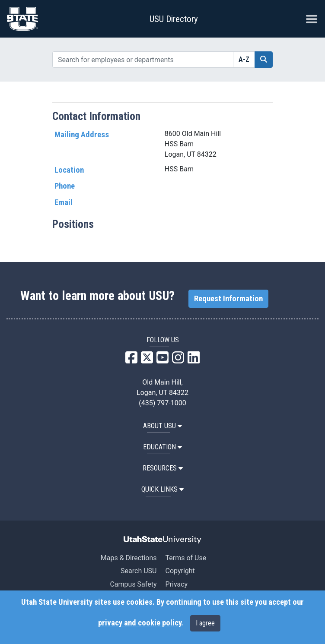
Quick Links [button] (162, 489)
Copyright (180, 571)
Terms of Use (186, 558)
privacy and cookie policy (140, 623)
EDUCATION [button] (162, 447)
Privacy (176, 584)
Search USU (139, 571)
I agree (205, 623)
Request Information (228, 299)
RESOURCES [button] (163, 468)
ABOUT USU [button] (162, 426)
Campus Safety (133, 584)
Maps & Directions (129, 558)
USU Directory (174, 19)
